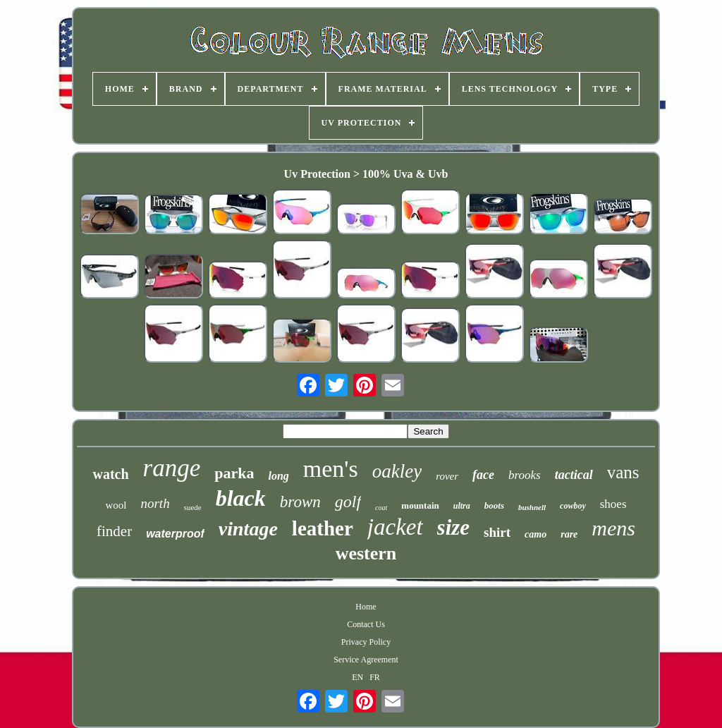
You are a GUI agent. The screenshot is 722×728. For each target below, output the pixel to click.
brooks (525, 475)
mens (613, 528)
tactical (574, 475)
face (483, 475)
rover (447, 476)
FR (375, 677)
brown (300, 502)
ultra (462, 506)
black (241, 498)
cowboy (573, 506)
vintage (248, 529)
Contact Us (366, 624)
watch (110, 474)
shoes (613, 504)
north (155, 503)
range (172, 468)
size (454, 527)
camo (536, 534)
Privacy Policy (366, 642)
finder (114, 531)
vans (623, 472)
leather (323, 528)
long (278, 476)
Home (366, 607)
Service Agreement (366, 660)
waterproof (175, 534)
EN (357, 677)
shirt (497, 532)
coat (381, 508)
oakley (397, 471)
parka (234, 473)
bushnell (532, 507)
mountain (420, 505)
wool (116, 505)
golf (348, 502)
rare (569, 534)
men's (331, 469)
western (366, 553)
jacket (395, 527)
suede (193, 507)
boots (494, 505)
